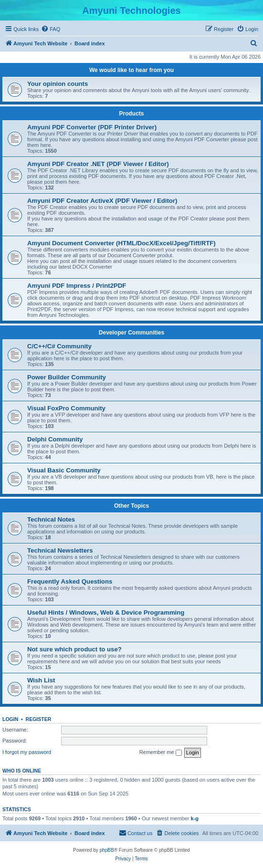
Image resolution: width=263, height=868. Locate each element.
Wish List (41, 680)
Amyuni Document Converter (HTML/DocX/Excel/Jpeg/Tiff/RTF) (121, 243)
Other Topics (131, 506)
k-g (195, 818)
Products (131, 114)
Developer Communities (131, 333)
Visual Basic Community (64, 470)
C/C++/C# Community (59, 346)
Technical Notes (51, 519)
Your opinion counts (58, 84)
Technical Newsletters (60, 550)
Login (10, 719)
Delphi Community (55, 439)
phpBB (107, 850)
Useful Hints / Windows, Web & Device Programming (106, 612)
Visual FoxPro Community (66, 408)
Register (39, 719)
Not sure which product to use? (74, 649)
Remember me (161, 753)
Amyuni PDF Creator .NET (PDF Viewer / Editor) (98, 164)
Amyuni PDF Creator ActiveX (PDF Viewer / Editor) (102, 201)
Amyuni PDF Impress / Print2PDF (77, 286)
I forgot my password (27, 752)
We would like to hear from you (131, 70)
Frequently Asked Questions (70, 581)
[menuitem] (51, 29)
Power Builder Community (67, 377)
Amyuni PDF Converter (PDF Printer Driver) (92, 127)
